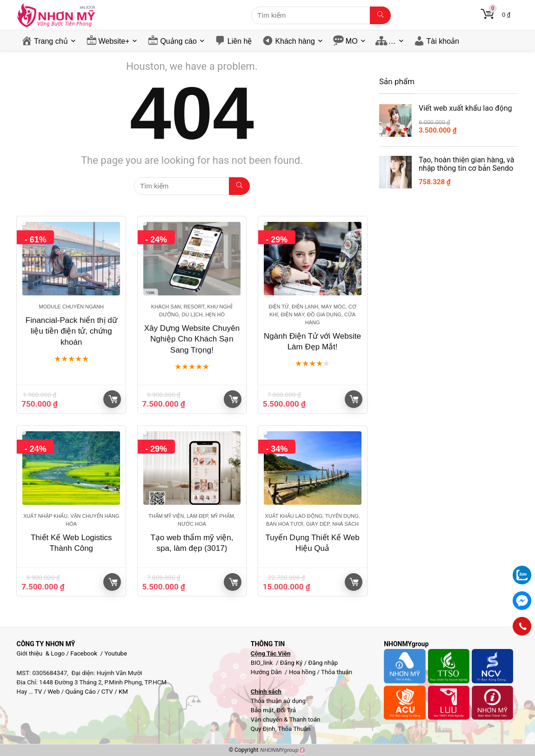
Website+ (114, 41)
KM (123, 692)
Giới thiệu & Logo (40, 653)
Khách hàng (295, 41)
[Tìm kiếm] (380, 15)
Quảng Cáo (80, 692)
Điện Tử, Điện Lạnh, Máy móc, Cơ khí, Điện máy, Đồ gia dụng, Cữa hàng (312, 314)
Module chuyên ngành (71, 307)
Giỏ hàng (113, 399)
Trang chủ (51, 41)
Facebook (84, 653)
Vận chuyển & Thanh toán (286, 719)
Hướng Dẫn (267, 672)
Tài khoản (443, 41)
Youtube (116, 653)
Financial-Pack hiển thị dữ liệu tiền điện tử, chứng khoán (71, 331)
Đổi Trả (286, 710)
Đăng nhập (323, 663)
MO (352, 41)
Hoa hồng (302, 672)
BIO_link (263, 663)
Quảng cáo (178, 41)
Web (53, 692)
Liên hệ (240, 41)
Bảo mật (262, 710)
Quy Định (263, 729)
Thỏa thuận (336, 672)
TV (38, 692)
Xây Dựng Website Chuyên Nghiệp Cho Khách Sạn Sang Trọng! (192, 339)
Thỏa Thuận (293, 729)
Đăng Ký (292, 663)
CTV (107, 692)
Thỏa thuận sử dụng (278, 701)
